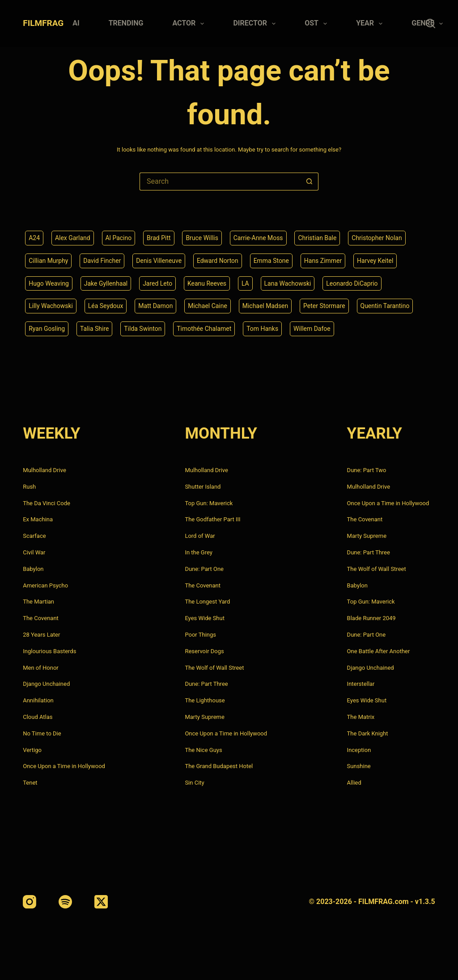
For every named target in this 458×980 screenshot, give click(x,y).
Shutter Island (203, 487)
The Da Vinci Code (47, 503)
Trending (126, 23)
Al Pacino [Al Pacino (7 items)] (119, 238)
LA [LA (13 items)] (246, 283)
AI (76, 23)
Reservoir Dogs (204, 651)
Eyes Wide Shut (205, 618)
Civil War (34, 552)
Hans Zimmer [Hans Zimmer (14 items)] (324, 261)
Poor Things (200, 635)
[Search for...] (220, 182)
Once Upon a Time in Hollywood (64, 766)
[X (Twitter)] (101, 902)
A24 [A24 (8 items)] (34, 238)
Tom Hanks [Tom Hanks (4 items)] (263, 329)
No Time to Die (42, 733)
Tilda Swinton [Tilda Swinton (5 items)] (143, 329)
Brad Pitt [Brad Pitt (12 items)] (159, 238)
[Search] (430, 23)
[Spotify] (65, 902)
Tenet (30, 783)
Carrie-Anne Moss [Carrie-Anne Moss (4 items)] (258, 238)
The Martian (38, 602)
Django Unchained (46, 684)
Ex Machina (38, 519)
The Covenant (41, 618)
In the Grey (199, 552)
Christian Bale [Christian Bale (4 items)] (318, 238)
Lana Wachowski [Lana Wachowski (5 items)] (288, 283)
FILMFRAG (43, 23)
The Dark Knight (368, 733)
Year (371, 24)
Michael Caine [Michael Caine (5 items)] (208, 306)
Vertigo (32, 750)
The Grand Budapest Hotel (219, 766)
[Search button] (310, 182)
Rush (29, 487)
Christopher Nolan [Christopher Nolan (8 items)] (377, 238)
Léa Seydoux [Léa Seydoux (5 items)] (106, 306)
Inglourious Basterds (49, 651)
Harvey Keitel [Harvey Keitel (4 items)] (375, 261)
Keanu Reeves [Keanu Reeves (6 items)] (207, 283)
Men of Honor (41, 668)
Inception (359, 750)
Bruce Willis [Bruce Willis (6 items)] (202, 238)
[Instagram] (30, 902)
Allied (354, 783)
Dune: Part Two (367, 470)
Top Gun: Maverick (209, 503)
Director (256, 24)
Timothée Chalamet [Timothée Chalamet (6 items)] (204, 329)
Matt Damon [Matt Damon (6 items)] (156, 306)
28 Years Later (41, 635)
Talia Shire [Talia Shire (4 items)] (95, 329)
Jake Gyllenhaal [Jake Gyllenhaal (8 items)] (106, 283)
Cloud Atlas (38, 717)
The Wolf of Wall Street (214, 668)
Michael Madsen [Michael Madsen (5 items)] (266, 306)
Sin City (194, 783)
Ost (318, 24)
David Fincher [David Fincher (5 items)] (102, 261)
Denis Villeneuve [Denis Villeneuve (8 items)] (159, 261)
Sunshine (359, 766)
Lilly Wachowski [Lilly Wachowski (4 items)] (51, 306)
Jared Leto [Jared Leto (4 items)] (158, 283)
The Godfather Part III (212, 519)
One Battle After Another (379, 651)
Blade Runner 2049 (371, 618)
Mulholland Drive (45, 470)
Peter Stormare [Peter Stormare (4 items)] (325, 306)
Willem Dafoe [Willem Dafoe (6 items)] (312, 329)
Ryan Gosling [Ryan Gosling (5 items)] (47, 329)
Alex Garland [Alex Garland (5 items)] (73, 238)
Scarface (34, 536)
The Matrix (361, 717)
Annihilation (38, 700)
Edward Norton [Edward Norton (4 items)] (218, 261)
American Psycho (45, 585)
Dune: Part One (204, 569)
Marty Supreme (204, 717)
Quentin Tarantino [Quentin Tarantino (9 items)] (386, 306)
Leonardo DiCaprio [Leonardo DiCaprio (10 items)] (352, 283)
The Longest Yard (207, 602)
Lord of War (200, 536)
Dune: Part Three (206, 684)
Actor (190, 24)
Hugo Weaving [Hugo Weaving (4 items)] (49, 283)
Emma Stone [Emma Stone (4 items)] (271, 261)
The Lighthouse (205, 700)
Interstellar (361, 684)
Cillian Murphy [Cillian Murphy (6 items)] (48, 261)
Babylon (33, 569)
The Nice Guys (203, 750)
